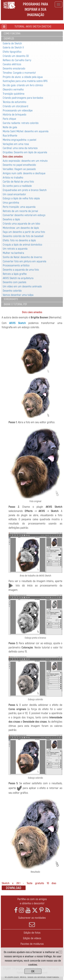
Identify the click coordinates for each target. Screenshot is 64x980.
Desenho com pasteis (15, 282)
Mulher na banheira (13, 253)
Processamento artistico (16, 265)
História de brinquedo (15, 115)
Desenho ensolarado (14, 69)
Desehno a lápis (11, 219)
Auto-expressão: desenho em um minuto (25, 161)
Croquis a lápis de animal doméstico (22, 245)
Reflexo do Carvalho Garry (17, 60)
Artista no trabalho (13, 178)
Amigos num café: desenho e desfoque (24, 173)
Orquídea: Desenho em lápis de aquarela (25, 152)
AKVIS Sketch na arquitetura (18, 278)
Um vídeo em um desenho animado (22, 286)
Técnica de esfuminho (15, 102)
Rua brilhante (10, 136)
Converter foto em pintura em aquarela (24, 261)
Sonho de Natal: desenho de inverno (22, 257)
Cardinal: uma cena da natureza (20, 148)
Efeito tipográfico (12, 52)
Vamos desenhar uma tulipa (18, 295)
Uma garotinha (11, 203)
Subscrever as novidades (32, 922)
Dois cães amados (13, 157)
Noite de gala (10, 127)
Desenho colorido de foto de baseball (23, 236)
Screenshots (11, 299)
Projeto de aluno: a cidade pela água (23, 77)
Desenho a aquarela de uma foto (21, 270)
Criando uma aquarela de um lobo (21, 224)
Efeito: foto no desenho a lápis (19, 240)
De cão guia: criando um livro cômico (23, 85)
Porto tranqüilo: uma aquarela (19, 207)
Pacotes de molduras (32, 944)
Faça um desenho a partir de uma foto (24, 232)
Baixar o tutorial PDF (15, 304)
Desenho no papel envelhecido (19, 165)
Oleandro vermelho (13, 89)
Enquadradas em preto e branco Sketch (25, 190)
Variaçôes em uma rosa (16, 144)
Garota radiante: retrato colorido (21, 123)
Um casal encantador (14, 194)
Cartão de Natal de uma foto (18, 182)
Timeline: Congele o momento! (19, 73)
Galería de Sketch (12, 43)
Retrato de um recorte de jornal (20, 211)
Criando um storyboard (15, 106)
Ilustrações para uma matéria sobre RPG (25, 81)
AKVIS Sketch (17, 323)
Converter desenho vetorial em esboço (24, 215)
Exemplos (9, 39)
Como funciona (12, 34)
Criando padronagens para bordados (23, 98)
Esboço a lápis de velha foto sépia (21, 198)
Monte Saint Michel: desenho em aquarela (26, 131)
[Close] (60, 952)
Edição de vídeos (32, 938)
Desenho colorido (12, 291)
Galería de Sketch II (13, 48)
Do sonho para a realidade (17, 186)
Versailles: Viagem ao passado (19, 169)
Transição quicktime (14, 94)
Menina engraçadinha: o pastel (19, 140)
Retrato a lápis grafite (15, 274)
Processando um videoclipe (18, 110)
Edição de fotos (32, 933)
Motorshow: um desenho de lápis (21, 228)
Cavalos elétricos (12, 64)
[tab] (32, 34)
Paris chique (9, 119)
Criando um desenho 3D (16, 56)
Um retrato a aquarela (15, 249)
